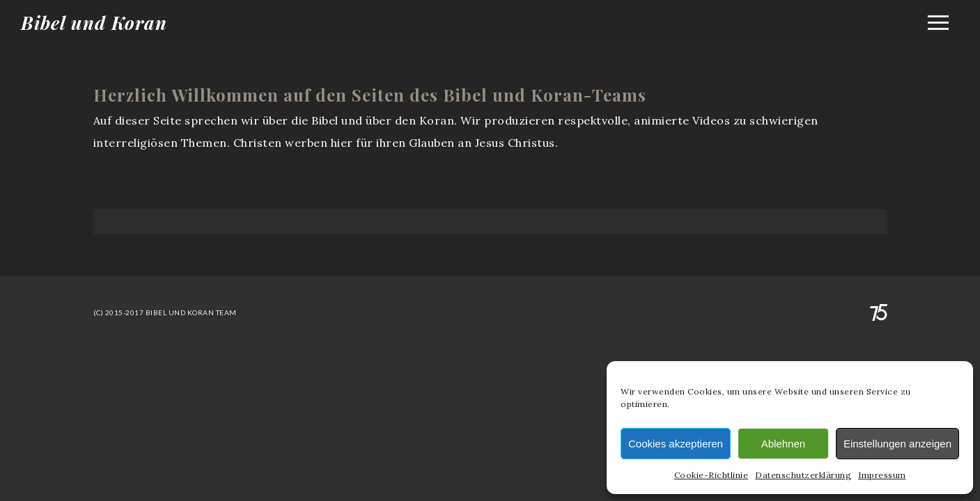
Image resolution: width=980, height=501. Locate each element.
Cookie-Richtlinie (711, 475)
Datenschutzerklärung (803, 475)
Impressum (882, 475)
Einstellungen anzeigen (897, 444)
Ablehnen (783, 444)
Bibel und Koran (94, 23)
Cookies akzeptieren (676, 444)
